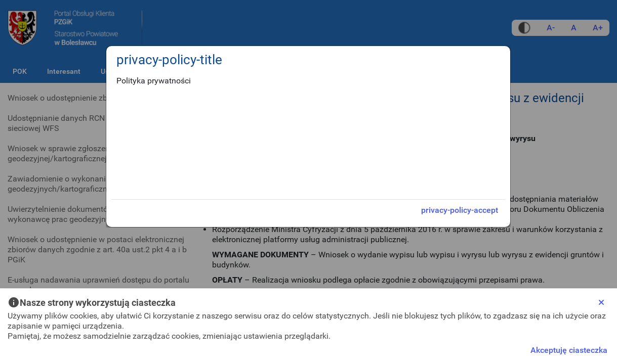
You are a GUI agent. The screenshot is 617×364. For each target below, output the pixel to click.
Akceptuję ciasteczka (569, 350)
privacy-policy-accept (460, 210)
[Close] (601, 302)
